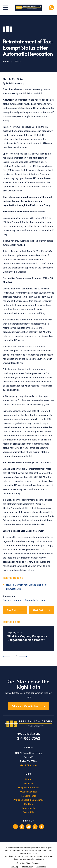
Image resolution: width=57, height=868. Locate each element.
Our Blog (28, 804)
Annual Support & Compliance (28, 800)
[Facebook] (42, 827)
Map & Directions (28, 765)
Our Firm (28, 784)
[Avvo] (28, 827)
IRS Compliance (28, 796)
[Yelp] (15, 827)
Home (28, 779)
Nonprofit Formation (13, 600)
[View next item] (23, 656)
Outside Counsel (28, 792)
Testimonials (28, 808)
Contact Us (28, 812)
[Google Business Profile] (22, 827)
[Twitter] (35, 827)
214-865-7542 (28, 738)
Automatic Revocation (36, 600)
